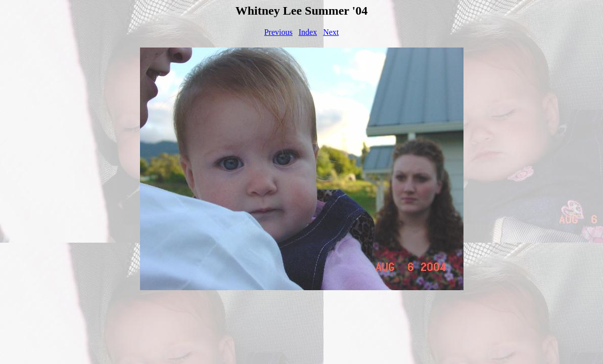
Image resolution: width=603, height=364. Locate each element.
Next (331, 32)
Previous (279, 32)
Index (308, 32)
